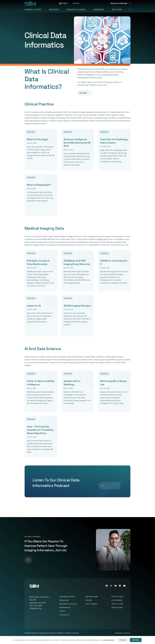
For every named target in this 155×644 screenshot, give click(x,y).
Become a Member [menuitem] (119, 3)
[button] (129, 10)
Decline (136, 640)
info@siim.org (35, 609)
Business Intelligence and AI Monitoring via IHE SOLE (77, 143)
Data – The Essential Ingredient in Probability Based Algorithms (40, 430)
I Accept (123, 640)
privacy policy (109, 640)
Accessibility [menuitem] (117, 601)
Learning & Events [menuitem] (33, 10)
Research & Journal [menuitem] (76, 10)
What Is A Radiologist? (39, 185)
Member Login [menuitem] (92, 597)
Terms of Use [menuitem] (117, 604)
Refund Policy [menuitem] (117, 608)
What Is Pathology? (38, 139)
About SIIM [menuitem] (117, 10)
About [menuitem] (62, 612)
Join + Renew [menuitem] (91, 604)
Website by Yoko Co (123, 633)
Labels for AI (34, 306)
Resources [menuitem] (54, 10)
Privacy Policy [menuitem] (117, 597)
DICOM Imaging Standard (77, 306)
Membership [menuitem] (99, 10)
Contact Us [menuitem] (65, 615)
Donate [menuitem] (76, 3)
